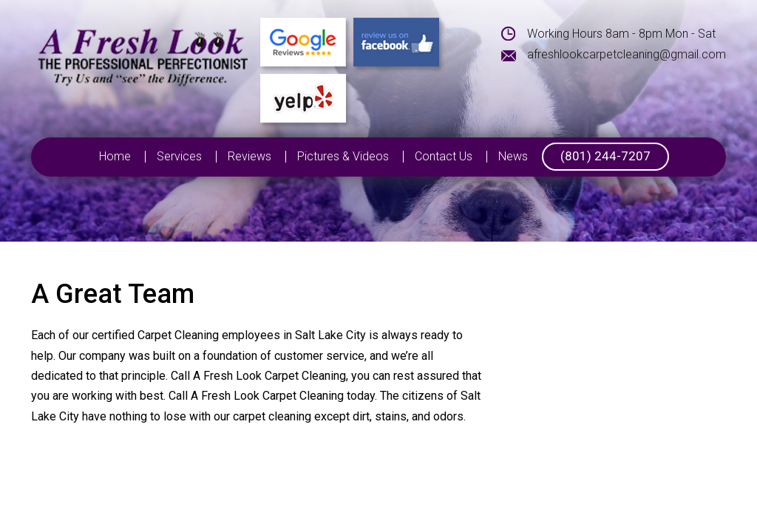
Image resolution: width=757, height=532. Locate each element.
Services (179, 157)
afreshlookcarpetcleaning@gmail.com (627, 54)
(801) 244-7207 (605, 156)
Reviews (249, 157)
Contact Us (444, 157)
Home (115, 157)
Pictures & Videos (343, 157)
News (513, 157)
